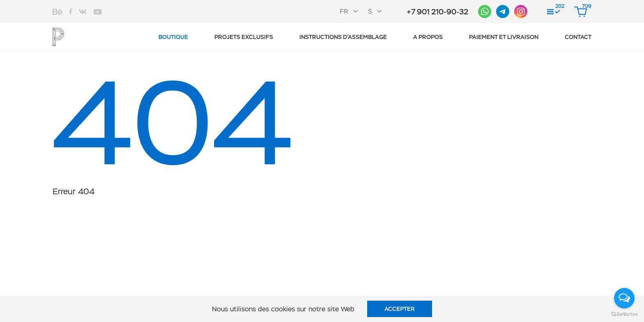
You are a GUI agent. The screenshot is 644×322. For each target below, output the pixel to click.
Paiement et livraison (504, 37)
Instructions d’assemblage (343, 37)
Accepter (400, 309)
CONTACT (578, 37)
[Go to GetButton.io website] (624, 314)
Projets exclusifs (244, 37)
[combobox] (351, 11)
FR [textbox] (344, 11)
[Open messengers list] (624, 298)
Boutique (173, 37)
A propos (428, 37)
